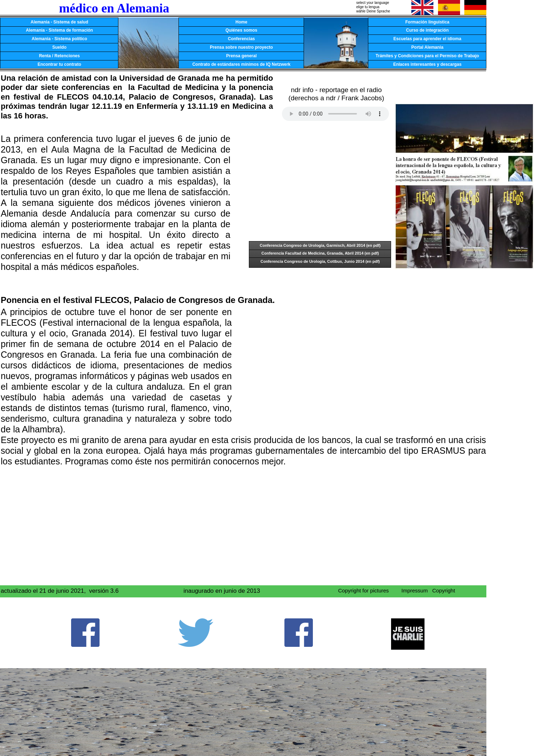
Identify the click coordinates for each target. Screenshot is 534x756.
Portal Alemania (427, 47)
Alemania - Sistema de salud (59, 22)
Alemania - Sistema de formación (60, 30)
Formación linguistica (427, 22)
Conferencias (241, 39)
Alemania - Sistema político (59, 39)
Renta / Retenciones (60, 56)
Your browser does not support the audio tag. (335, 114)
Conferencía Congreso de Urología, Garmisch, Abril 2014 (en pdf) (320, 245)
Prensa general (241, 56)
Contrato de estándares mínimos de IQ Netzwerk (241, 64)
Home (241, 22)
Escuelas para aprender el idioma (428, 39)
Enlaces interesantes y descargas (427, 64)
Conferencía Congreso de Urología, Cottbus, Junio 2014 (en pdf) (320, 261)
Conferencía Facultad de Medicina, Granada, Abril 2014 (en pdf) (320, 253)
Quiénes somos (241, 30)
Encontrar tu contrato (60, 64)
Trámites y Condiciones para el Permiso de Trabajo (428, 56)
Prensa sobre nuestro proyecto (241, 47)
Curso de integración (427, 30)
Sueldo (59, 47)
